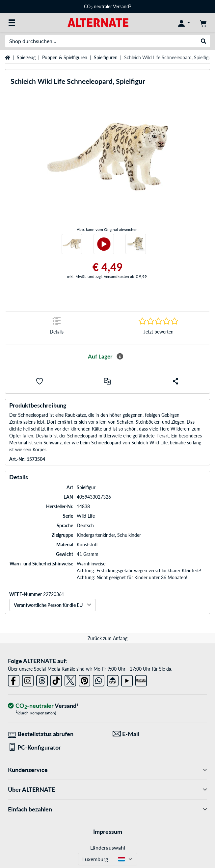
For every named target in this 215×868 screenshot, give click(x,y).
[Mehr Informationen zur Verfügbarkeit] (120, 357)
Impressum (108, 831)
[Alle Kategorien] (12, 23)
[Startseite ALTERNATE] (98, 22)
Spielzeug (26, 57)
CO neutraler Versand (107, 6)
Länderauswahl (108, 847)
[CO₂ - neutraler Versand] (43, 706)
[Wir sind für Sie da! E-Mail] (160, 734)
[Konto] (184, 23)
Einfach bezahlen (107, 809)
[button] (40, 381)
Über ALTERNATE (107, 790)
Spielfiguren (106, 57)
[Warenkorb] (203, 23)
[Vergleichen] (107, 381)
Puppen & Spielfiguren (65, 57)
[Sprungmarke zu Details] (57, 328)
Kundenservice (107, 770)
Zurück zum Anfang (107, 638)
